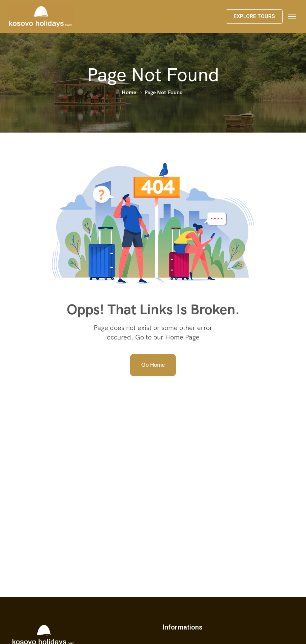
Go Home (153, 365)
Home (129, 92)
